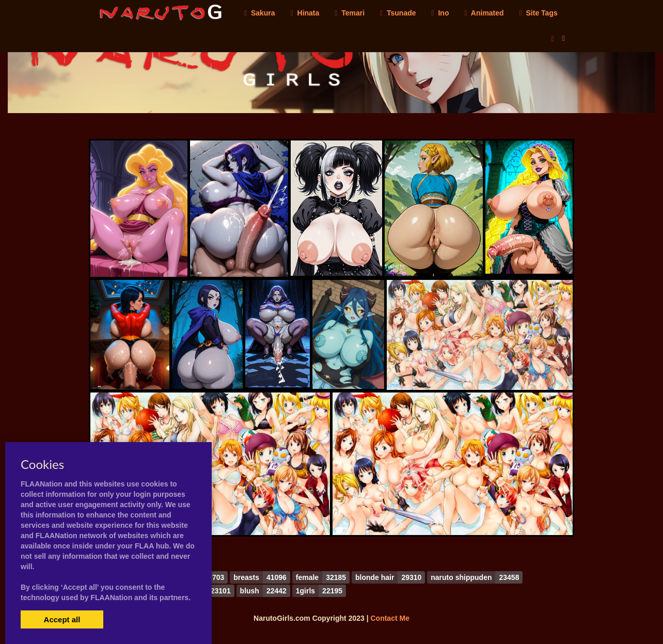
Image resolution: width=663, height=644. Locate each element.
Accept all (62, 619)
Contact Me (390, 618)
